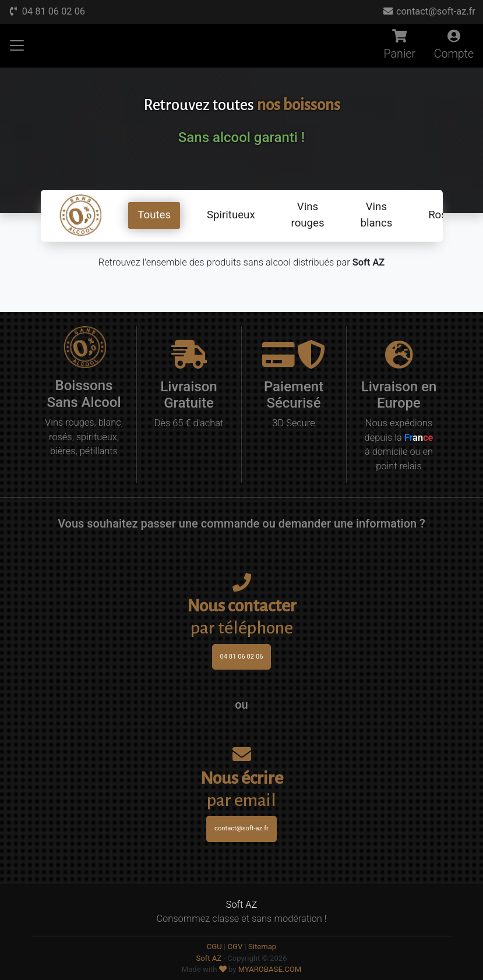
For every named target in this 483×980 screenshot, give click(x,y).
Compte (454, 45)
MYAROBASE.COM (270, 969)
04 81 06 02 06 (46, 11)
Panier (400, 45)
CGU (214, 947)
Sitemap (262, 947)
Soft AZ (209, 958)
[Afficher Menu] (17, 45)
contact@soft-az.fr (429, 11)
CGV (235, 947)
